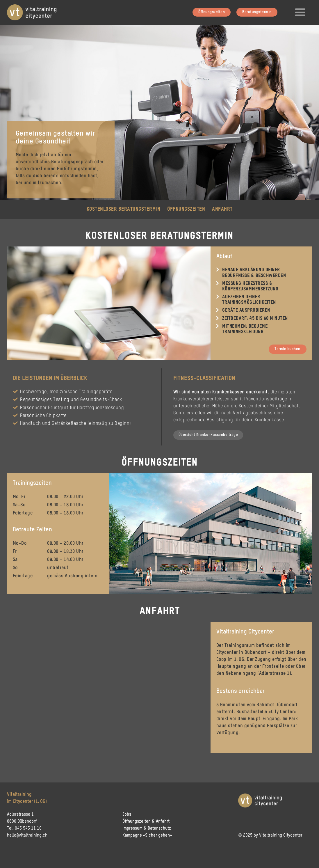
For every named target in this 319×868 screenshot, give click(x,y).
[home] (35, 12)
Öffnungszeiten (212, 12)
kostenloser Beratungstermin (124, 209)
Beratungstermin (257, 12)
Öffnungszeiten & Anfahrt (146, 821)
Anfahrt (222, 209)
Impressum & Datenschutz (147, 828)
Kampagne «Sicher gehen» (147, 835)
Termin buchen (287, 349)
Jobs (127, 814)
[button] (300, 12)
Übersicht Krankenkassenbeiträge (208, 435)
